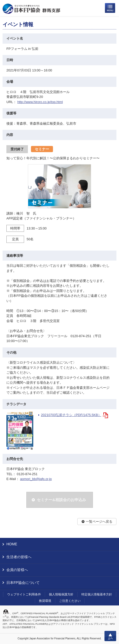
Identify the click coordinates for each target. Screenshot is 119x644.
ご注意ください (70, 601)
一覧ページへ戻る (99, 522)
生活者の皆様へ (19, 557)
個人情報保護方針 (61, 594)
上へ (110, 636)
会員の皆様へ (17, 570)
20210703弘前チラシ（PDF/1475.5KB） (71, 415)
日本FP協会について (23, 583)
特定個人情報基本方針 (97, 594)
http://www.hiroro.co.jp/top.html (40, 102)
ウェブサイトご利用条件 (24, 594)
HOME (12, 544)
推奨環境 (45, 601)
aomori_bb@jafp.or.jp (36, 479)
